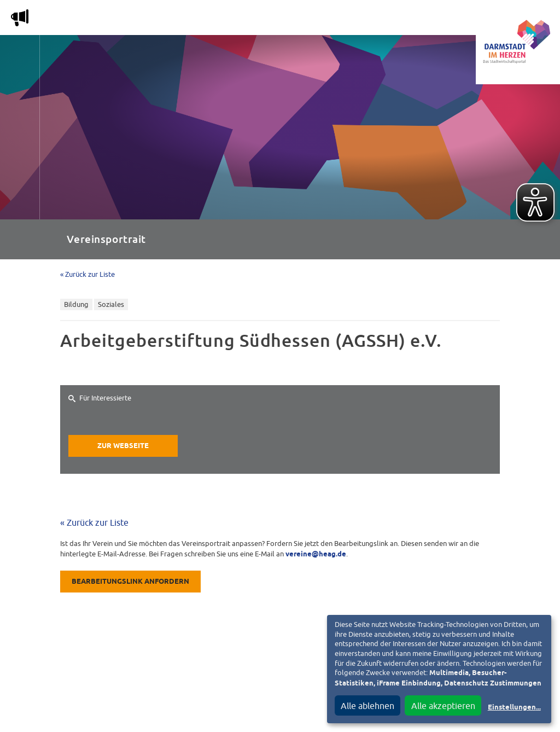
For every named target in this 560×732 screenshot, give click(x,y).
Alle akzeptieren (443, 706)
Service (388, 20)
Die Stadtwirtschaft (203, 20)
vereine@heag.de (316, 554)
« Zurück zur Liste (87, 274)
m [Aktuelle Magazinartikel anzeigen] (20, 18)
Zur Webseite (123, 446)
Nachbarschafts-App (309, 20)
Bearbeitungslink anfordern (130, 582)
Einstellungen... (514, 708)
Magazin (123, 20)
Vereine (439, 20)
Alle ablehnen (367, 706)
